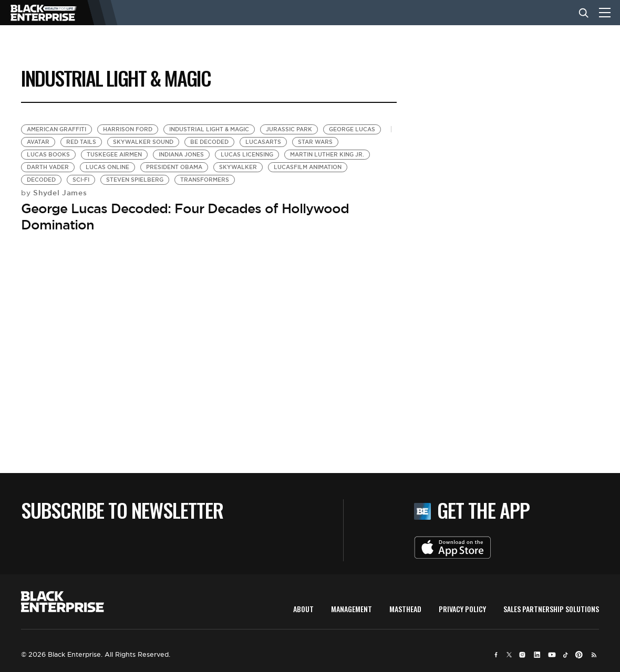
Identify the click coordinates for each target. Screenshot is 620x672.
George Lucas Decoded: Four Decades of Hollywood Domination (185, 217)
